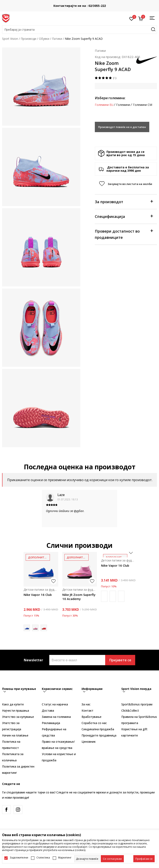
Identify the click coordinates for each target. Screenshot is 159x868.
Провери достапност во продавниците (124, 234)
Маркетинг (65, 858)
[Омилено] (132, 18)
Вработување (92, 717)
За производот (124, 201)
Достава (48, 710)
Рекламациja (51, 723)
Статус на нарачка (55, 704)
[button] (79, 30)
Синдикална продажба (98, 729)
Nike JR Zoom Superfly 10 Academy (79, 597)
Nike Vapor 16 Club (38, 595)
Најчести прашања (16, 710)
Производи (28, 39)
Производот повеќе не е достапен (122, 127)
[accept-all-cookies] (144, 859)
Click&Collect (130, 710)
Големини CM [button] (143, 105)
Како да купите (13, 704)
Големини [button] (123, 105)
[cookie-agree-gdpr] (112, 859)
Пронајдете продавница (99, 735)
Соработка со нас (94, 723)
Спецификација (124, 216)
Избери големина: (110, 98)
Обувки (44, 39)
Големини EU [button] (104, 105)
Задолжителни (19, 858)
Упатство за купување (18, 717)
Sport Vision (10, 39)
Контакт (87, 710)
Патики (57, 39)
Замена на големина (56, 717)
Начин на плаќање (15, 735)
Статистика (43, 858)
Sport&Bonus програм (137, 704)
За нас (86, 704)
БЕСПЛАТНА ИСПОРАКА (77, 4)
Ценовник (89, 742)
